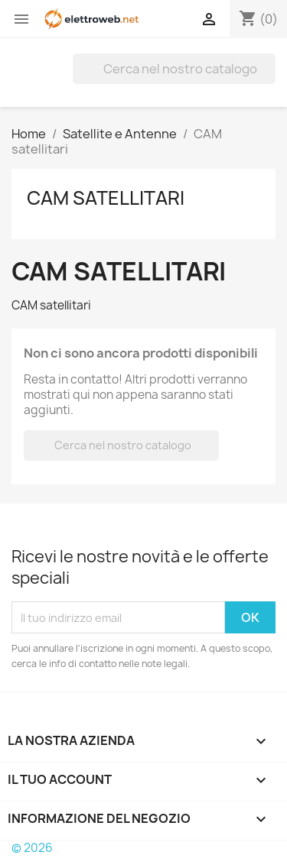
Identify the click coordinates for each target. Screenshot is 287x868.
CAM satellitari (106, 198)
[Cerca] (174, 69)
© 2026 (32, 848)
